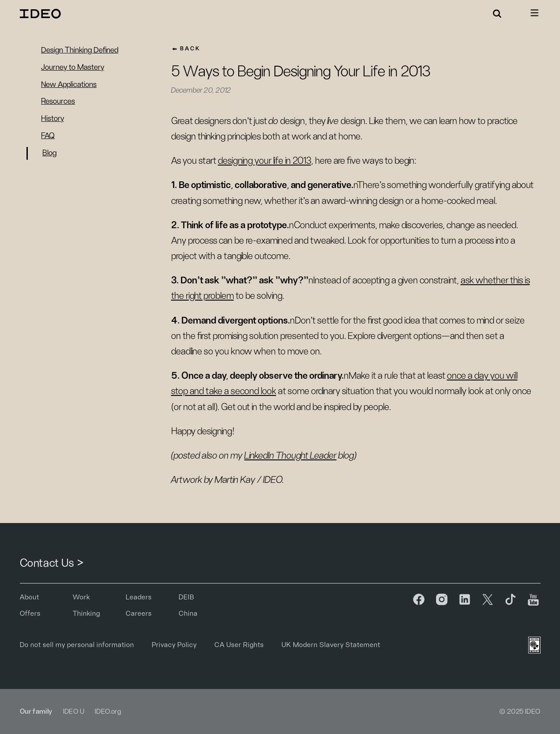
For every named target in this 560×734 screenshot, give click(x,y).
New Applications (69, 85)
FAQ (48, 136)
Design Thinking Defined (80, 50)
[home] (42, 14)
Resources (58, 102)
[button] (497, 14)
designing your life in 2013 (265, 161)
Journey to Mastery (73, 68)
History (53, 119)
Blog (49, 153)
